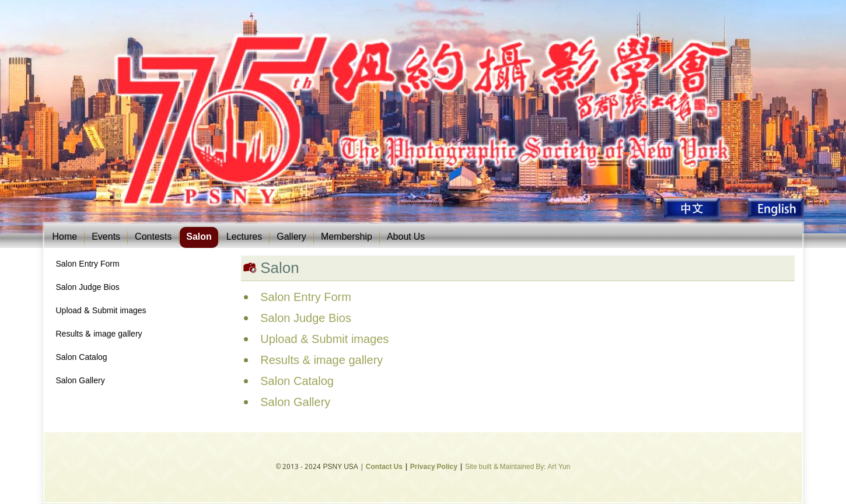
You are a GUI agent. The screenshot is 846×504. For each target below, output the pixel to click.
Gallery (291, 237)
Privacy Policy (434, 467)
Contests (153, 237)
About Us (406, 237)
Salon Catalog (82, 358)
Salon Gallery (81, 381)
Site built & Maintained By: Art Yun (518, 467)
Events (106, 237)
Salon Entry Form (88, 264)
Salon (199, 237)
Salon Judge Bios (88, 288)
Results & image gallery (99, 334)
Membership (347, 237)
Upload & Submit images (101, 311)
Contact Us (384, 467)
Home (65, 237)
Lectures (244, 237)
